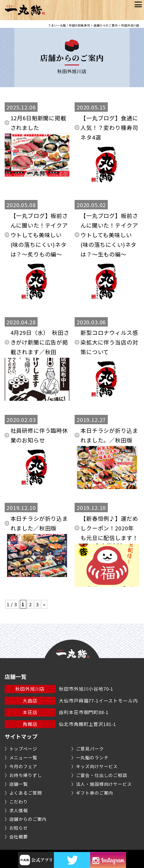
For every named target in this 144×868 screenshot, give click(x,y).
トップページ (23, 749)
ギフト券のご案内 (95, 793)
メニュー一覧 (23, 758)
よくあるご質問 (26, 793)
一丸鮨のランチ (92, 758)
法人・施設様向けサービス (104, 784)
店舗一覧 (19, 784)
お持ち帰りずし (26, 775)
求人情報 (19, 810)
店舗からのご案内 (28, 819)
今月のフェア (23, 766)
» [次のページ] (44, 604)
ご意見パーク (90, 749)
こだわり (19, 802)
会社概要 (19, 837)
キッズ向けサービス (97, 766)
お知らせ (19, 828)
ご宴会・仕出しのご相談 (102, 775)
